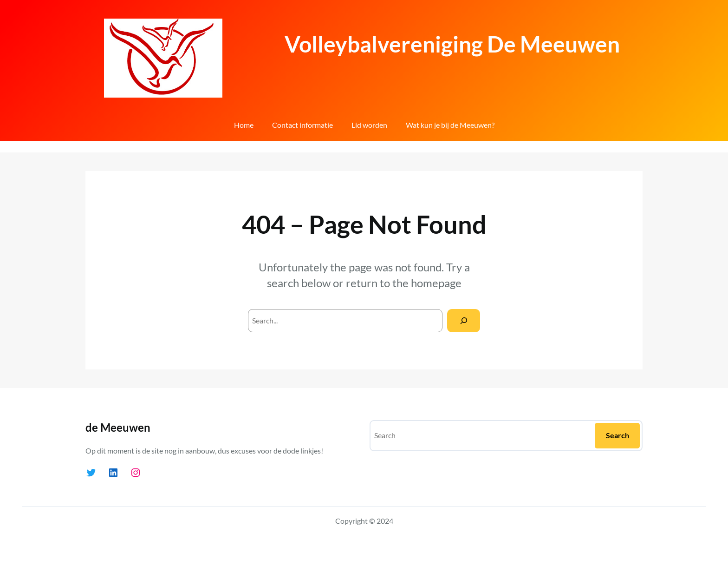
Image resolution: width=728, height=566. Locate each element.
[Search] (464, 320)
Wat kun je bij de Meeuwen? (450, 125)
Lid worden (369, 125)
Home (244, 125)
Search (617, 435)
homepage (436, 283)
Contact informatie (302, 125)
